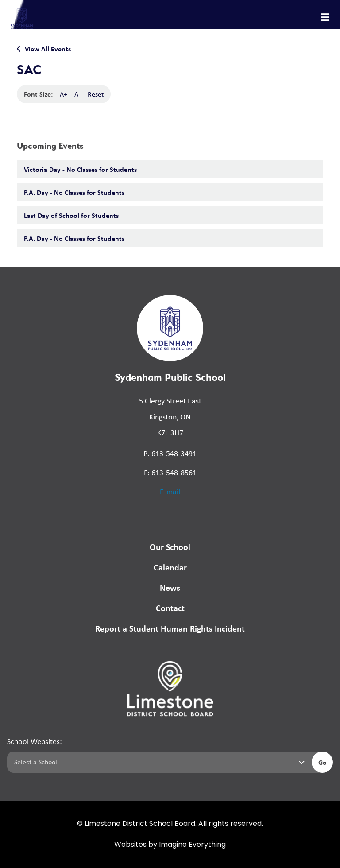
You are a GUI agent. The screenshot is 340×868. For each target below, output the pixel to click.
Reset (96, 94)
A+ (64, 94)
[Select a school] (158, 762)
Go (323, 762)
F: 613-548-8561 (170, 473)
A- (77, 94)
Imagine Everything (192, 845)
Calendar (170, 567)
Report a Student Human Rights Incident (170, 628)
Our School (170, 547)
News (170, 587)
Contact (170, 608)
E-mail (170, 492)
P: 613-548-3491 (170, 453)
